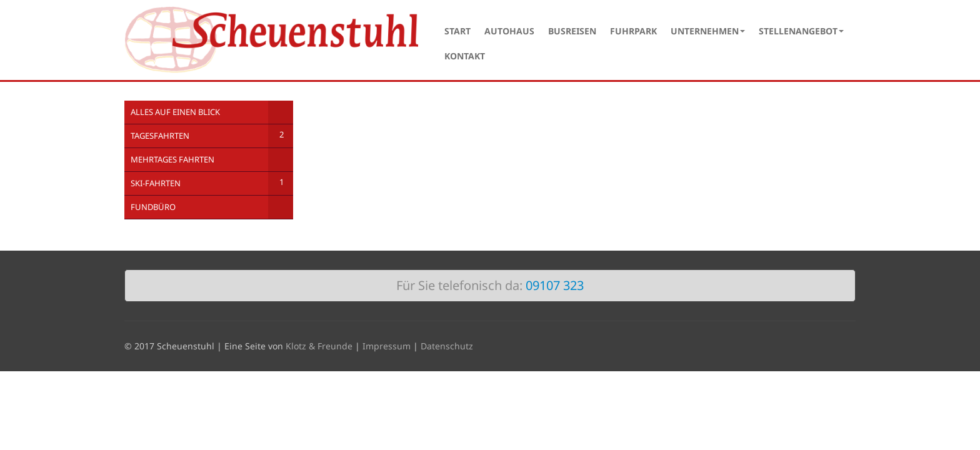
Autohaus (509, 31)
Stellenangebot (801, 31)
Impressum (387, 346)
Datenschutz (447, 346)
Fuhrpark (633, 31)
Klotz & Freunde (319, 346)
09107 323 (555, 285)
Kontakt (465, 56)
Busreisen (572, 31)
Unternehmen (708, 31)
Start (457, 31)
